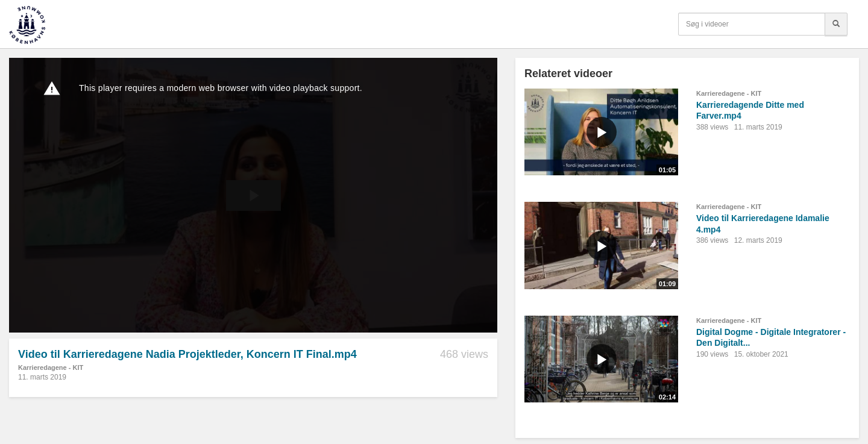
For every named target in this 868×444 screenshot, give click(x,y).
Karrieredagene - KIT (51, 367)
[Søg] (836, 24)
